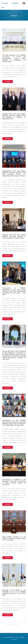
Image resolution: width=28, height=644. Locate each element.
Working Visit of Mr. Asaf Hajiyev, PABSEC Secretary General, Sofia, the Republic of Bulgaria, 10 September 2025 (14, 116)
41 (15, 624)
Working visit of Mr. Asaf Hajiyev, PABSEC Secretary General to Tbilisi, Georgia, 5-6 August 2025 (14, 236)
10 (10, 624)
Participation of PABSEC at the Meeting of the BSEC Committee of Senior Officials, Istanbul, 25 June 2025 (14, 482)
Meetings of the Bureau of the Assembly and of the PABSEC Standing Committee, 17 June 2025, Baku (14, 592)
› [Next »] (20, 625)
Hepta (17, 637)
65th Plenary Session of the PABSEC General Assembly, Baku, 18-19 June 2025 (14, 538)
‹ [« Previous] (4, 622)
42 (18, 624)
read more (8, 81)
